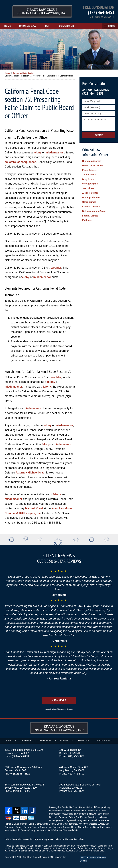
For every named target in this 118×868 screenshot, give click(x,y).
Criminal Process (91, 204)
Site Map (64, 741)
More (111, 26)
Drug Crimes (89, 178)
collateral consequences (21, 162)
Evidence (87, 216)
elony (26, 277)
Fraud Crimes (89, 170)
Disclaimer (26, 741)
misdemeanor (55, 153)
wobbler (56, 268)
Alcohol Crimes (90, 191)
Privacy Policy (105, 741)
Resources (46, 741)
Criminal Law (30, 26)
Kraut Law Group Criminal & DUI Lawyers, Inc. (45, 857)
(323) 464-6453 (101, 12)
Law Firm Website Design (97, 857)
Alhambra (81, 814)
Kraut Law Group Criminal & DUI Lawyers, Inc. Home (34, 12)
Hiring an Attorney (92, 161)
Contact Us (70, 26)
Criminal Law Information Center (95, 152)
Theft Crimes (89, 174)
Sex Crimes (88, 187)
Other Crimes (89, 199)
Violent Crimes (90, 182)
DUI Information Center (94, 208)
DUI (51, 26)
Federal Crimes (90, 212)
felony (38, 153)
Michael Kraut (34, 508)
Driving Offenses (91, 195)
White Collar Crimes (93, 165)
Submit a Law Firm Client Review (59, 709)
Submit (99, 135)
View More (59, 700)
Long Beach (83, 820)
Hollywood (103, 817)
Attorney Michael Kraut (31, 473)
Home (8, 26)
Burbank (53, 817)
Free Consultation (94, 84)
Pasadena (104, 820)
